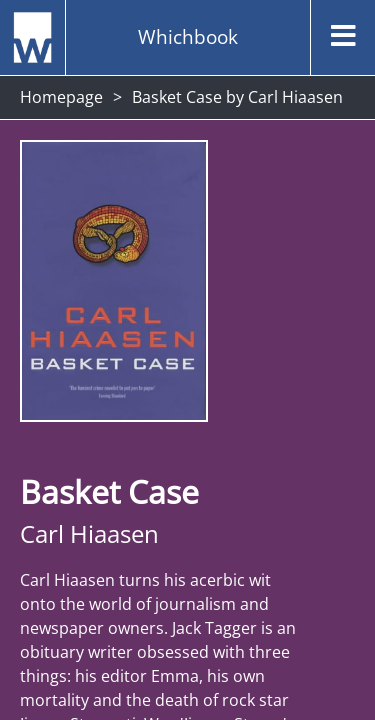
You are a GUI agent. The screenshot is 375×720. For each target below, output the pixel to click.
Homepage (61, 97)
